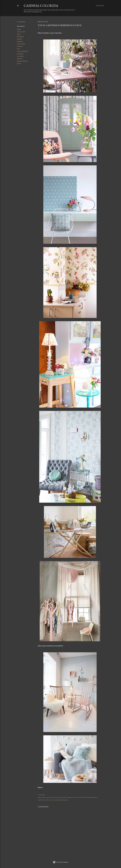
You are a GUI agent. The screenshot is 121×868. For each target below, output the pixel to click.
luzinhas (20, 59)
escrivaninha (21, 44)
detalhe (19, 39)
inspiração (20, 54)
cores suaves (21, 32)
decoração (20, 37)
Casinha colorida (41, 6)
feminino (20, 46)
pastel (19, 64)
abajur (19, 29)
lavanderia (20, 56)
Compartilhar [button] (21, 22)
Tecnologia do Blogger (61, 862)
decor (19, 34)
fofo (18, 49)
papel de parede (22, 61)
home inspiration (22, 51)
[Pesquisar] (100, 6)
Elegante (20, 42)
